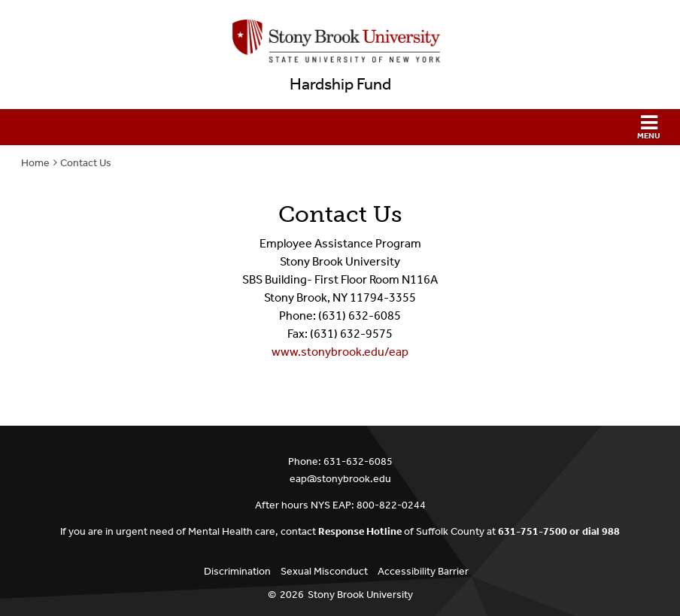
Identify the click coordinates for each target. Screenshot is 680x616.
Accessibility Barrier (423, 571)
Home (35, 163)
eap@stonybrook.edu (340, 479)
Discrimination (237, 571)
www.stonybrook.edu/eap (340, 352)
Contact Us (86, 163)
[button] (340, 127)
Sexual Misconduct (324, 571)
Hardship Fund (340, 84)
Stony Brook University (360, 595)
